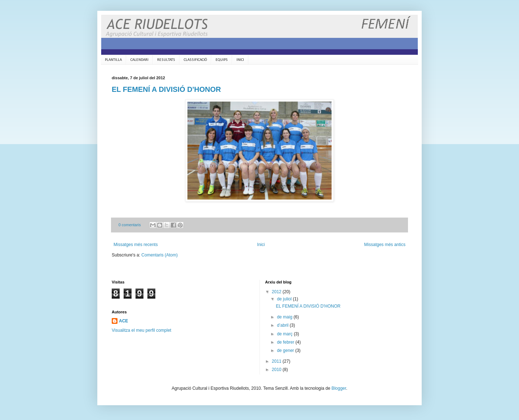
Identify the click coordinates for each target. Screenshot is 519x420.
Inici (261, 245)
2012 (277, 292)
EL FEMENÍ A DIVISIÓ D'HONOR (166, 89)
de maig (285, 317)
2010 (277, 370)
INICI (240, 60)
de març (285, 334)
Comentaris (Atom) (159, 255)
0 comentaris (130, 225)
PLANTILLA (113, 60)
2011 (277, 361)
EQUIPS (222, 60)
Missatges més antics (385, 245)
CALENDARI (139, 60)
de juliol (285, 299)
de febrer (286, 342)
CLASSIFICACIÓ (195, 60)
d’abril (283, 325)
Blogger (339, 388)
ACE (123, 321)
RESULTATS (166, 60)
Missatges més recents (136, 245)
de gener (286, 350)
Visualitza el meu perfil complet (141, 330)
